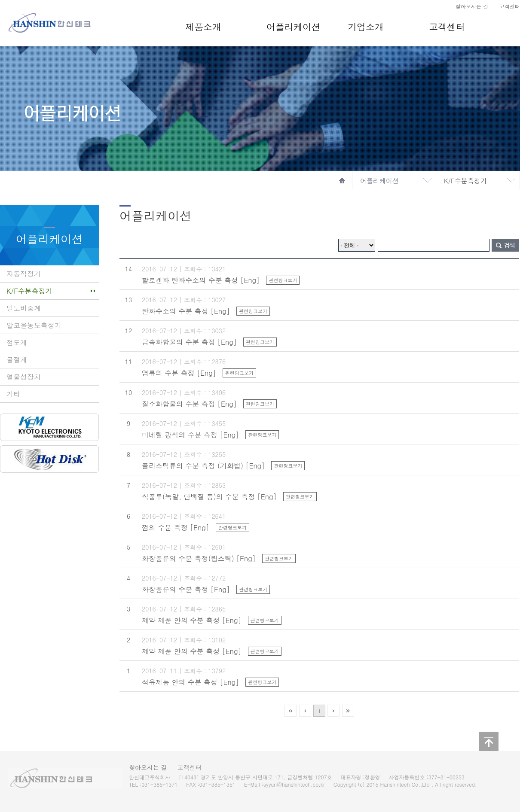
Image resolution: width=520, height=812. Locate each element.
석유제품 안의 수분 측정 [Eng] (190, 682)
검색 (505, 245)
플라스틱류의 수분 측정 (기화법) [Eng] (203, 466)
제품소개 (203, 27)
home (342, 181)
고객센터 (510, 6)
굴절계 (17, 360)
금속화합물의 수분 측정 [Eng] (189, 342)
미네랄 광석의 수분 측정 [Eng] (190, 435)
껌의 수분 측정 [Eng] (176, 528)
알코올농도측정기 (34, 325)
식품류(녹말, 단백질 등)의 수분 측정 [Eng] (209, 497)
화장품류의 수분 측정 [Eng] (186, 589)
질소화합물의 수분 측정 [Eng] (189, 404)
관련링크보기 (283, 280)
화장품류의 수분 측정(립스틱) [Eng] (199, 558)
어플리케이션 (294, 27)
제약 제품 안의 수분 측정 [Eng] (191, 620)
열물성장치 (24, 377)
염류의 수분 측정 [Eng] (179, 373)
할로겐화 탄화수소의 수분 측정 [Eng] (201, 280)
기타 (13, 394)
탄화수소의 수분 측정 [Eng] (186, 311)
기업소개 (366, 27)
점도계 (17, 342)
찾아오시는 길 (472, 6)
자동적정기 (24, 274)
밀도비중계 (24, 308)
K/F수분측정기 (465, 181)
